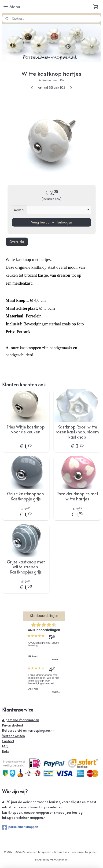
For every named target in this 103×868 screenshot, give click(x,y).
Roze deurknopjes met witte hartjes (77, 496)
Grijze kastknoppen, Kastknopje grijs (26, 496)
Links (6, 751)
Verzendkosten (13, 736)
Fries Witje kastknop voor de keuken (26, 429)
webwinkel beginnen (84, 852)
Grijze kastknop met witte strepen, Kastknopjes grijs (26, 567)
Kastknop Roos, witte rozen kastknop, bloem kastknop (77, 432)
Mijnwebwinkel (59, 859)
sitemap (57, 852)
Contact (8, 741)
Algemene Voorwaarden (21, 720)
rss (67, 852)
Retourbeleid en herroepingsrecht (28, 730)
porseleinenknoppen (20, 827)
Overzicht (17, 242)
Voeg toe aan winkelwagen (52, 222)
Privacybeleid (13, 725)
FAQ (5, 746)
